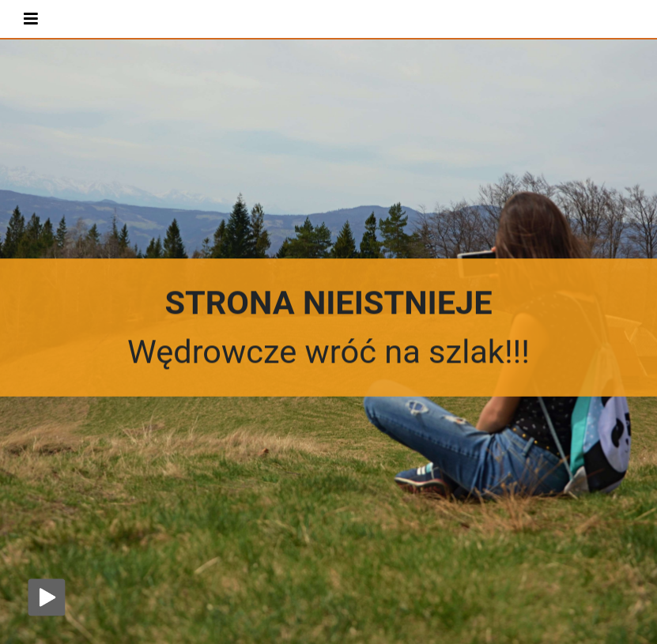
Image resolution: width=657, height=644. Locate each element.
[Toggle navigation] (31, 19)
